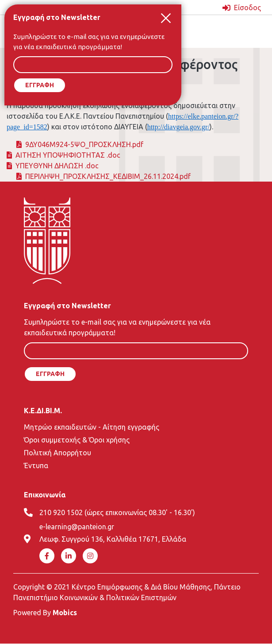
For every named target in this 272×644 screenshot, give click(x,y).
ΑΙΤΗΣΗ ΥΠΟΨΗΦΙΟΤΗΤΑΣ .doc (68, 155)
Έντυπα (36, 466)
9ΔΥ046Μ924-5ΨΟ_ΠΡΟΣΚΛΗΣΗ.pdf (84, 144)
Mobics (65, 613)
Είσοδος (247, 8)
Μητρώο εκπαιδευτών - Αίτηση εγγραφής (92, 427)
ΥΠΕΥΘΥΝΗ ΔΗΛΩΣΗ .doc (57, 166)
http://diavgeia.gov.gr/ (178, 127)
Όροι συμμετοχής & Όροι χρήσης (77, 440)
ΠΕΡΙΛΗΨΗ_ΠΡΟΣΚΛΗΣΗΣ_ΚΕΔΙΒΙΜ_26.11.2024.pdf (108, 176)
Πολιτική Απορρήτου (57, 453)
